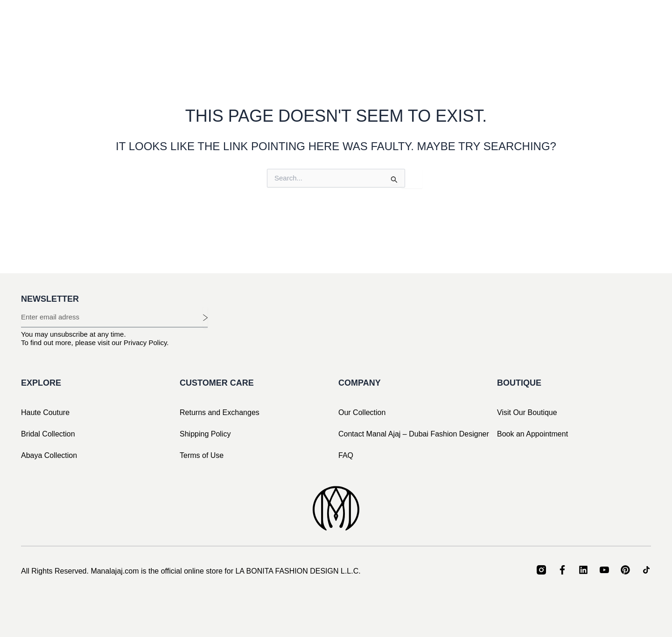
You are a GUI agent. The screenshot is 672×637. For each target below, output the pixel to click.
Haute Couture (45, 412)
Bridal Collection (48, 434)
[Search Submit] (394, 180)
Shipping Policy (205, 434)
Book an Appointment (532, 434)
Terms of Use (202, 455)
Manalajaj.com (115, 571)
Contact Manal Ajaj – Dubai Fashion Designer (414, 434)
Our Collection (362, 412)
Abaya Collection (49, 455)
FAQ (346, 455)
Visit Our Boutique (527, 412)
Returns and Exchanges (220, 412)
